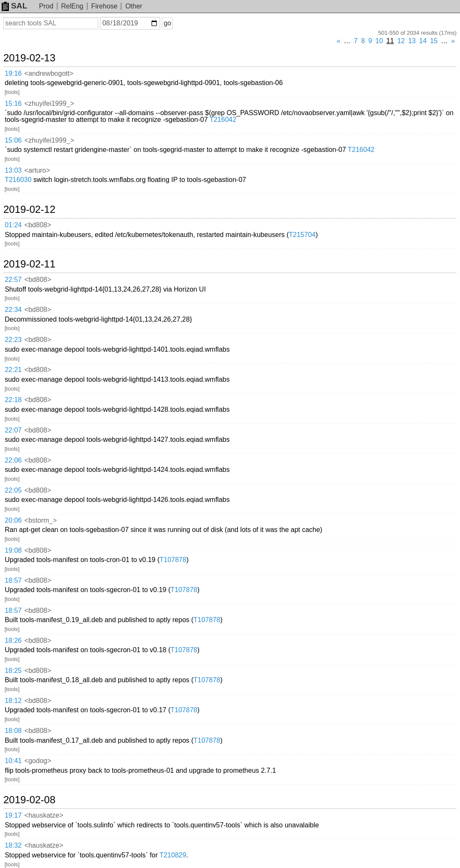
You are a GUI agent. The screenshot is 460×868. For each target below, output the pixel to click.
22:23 (13, 340)
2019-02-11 (29, 264)
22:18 (13, 400)
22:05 (13, 490)
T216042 (223, 120)
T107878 (173, 560)
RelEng (72, 6)
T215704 (302, 235)
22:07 (13, 430)
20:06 (13, 520)
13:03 (13, 170)
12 (401, 41)
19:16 (13, 73)
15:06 (13, 140)
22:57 (13, 280)
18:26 (13, 641)
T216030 (18, 180)
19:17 (13, 815)
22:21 (13, 370)
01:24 (13, 225)
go (167, 23)
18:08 (13, 731)
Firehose (104, 6)
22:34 (13, 310)
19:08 (13, 550)
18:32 (13, 845)
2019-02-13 (29, 58)
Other (134, 6)
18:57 (13, 580)
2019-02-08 (29, 800)
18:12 (13, 701)
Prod (46, 6)
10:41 (13, 761)
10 (379, 41)
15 (434, 41)
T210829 (173, 855)
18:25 (13, 671)
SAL (14, 6)
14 (423, 41)
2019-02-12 (29, 209)
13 (412, 41)
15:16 (13, 103)
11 (390, 41)
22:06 (13, 460)
